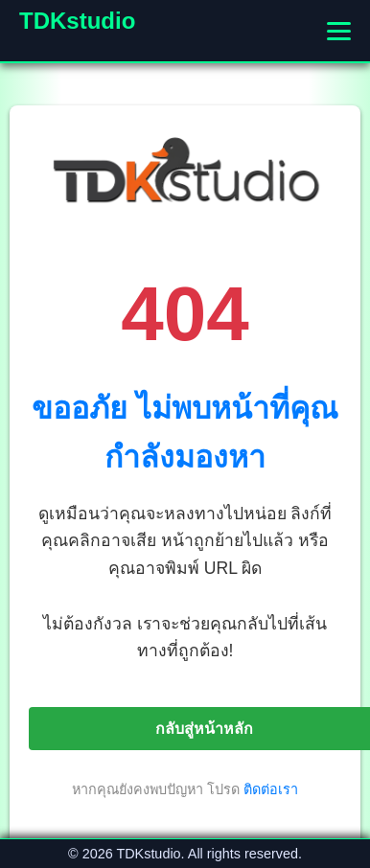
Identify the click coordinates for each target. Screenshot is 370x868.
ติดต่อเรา (271, 789)
